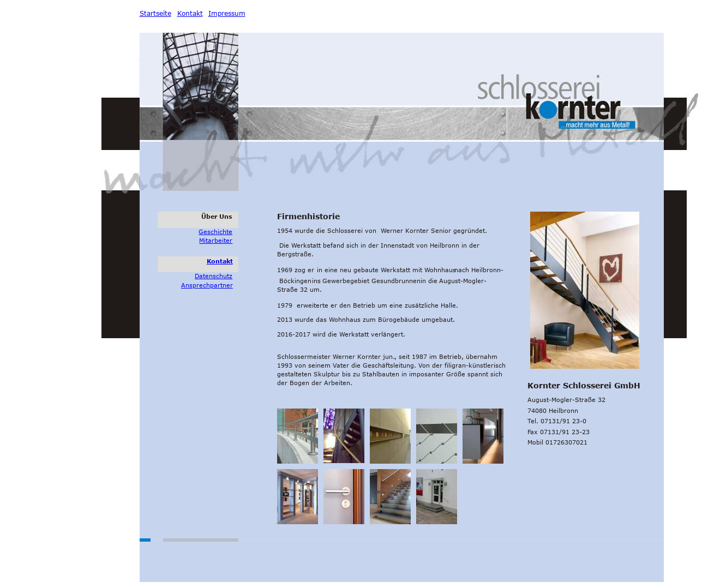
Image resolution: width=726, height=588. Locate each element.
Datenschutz (214, 276)
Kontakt (220, 261)
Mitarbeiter (216, 240)
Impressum (227, 13)
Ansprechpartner (207, 285)
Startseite (155, 13)
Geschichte (215, 232)
